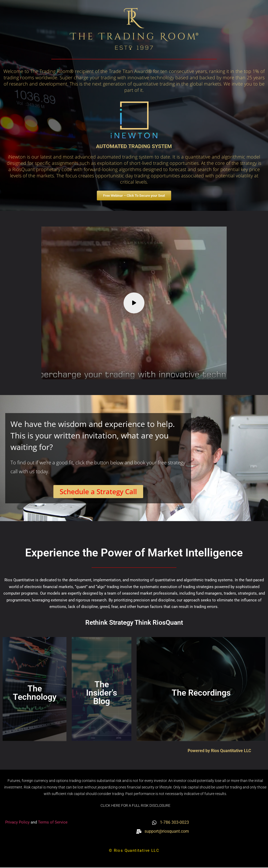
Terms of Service (53, 822)
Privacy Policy (18, 822)
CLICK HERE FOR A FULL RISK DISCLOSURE (135, 806)
